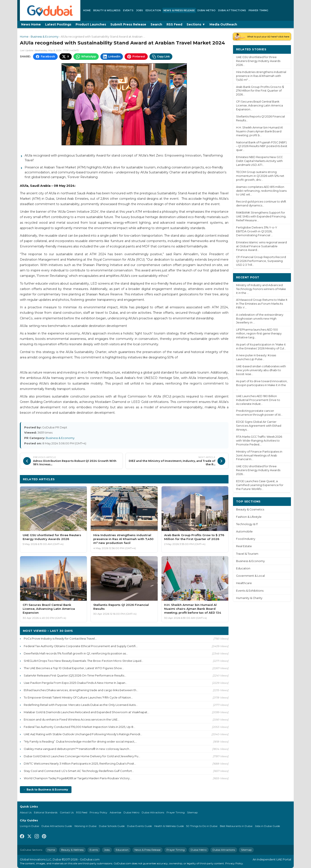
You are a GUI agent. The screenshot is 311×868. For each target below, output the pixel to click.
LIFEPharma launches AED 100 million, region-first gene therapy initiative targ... (259, 333)
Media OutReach (223, 24)
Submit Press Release (128, 24)
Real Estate (244, 546)
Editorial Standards (46, 812)
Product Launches (91, 24)
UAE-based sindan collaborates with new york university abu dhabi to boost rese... (261, 370)
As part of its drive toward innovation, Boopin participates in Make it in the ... (262, 385)
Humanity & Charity (249, 598)
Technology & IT (247, 524)
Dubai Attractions (232, 10)
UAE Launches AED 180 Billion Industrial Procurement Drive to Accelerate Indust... (258, 400)
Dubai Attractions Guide (57, 826)
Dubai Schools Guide (112, 826)
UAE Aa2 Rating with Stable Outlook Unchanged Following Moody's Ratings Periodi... (83, 734)
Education (153, 10)
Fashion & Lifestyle (249, 517)
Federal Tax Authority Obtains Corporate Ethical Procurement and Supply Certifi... (81, 646)
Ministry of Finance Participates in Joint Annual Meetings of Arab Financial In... (259, 455)
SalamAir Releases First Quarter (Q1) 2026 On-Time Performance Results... (75, 675)
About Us (26, 812)
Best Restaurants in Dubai (236, 826)
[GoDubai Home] (50, 10)
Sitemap (192, 812)
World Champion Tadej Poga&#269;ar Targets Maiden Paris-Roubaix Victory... (78, 778)
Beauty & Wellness (107, 10)
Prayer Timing (258, 10)
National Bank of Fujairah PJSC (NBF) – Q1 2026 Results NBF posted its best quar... (262, 146)
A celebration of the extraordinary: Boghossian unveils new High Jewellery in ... (260, 319)
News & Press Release (179, 10)
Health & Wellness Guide (169, 826)
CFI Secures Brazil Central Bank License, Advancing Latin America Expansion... (259, 105)
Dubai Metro (206, 10)
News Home (31, 24)
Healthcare (244, 583)
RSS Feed (174, 24)
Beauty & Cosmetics (250, 509)
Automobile (244, 531)
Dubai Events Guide (139, 826)
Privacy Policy (98, 812)
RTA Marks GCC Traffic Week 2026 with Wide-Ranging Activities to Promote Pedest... (259, 441)
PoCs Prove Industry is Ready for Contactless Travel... (60, 638)
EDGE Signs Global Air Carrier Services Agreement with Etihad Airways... (259, 426)
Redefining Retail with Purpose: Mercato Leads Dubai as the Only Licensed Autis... (81, 705)
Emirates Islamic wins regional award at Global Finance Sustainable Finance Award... (261, 246)
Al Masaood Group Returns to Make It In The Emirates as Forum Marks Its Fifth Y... (262, 304)
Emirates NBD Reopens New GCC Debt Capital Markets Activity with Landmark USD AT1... (259, 161)
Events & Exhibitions (250, 591)
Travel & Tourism (247, 554)
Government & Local (250, 576)
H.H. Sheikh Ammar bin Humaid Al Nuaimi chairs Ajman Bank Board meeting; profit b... (259, 131)
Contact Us (67, 812)
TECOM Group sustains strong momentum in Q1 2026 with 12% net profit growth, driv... (260, 176)
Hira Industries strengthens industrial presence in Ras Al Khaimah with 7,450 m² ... (261, 76)
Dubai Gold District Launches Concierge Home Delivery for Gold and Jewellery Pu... (82, 756)
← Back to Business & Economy (46, 790)
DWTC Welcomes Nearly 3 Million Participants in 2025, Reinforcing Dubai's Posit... (80, 763)
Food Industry (246, 539)
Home (87, 10)
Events (128, 10)
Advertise (115, 812)
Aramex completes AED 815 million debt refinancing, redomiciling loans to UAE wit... (261, 191)
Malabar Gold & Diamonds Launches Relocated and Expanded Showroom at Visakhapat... (86, 712)
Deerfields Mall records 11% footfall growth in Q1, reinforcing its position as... (76, 653)
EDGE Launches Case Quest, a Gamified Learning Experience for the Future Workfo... (260, 485)
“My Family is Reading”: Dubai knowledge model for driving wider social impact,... (80, 741)
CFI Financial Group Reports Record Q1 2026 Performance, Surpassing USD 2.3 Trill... (261, 261)
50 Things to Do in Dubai (202, 826)
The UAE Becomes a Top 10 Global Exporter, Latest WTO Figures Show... (74, 668)
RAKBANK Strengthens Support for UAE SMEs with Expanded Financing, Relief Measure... (261, 216)
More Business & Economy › (204, 479)
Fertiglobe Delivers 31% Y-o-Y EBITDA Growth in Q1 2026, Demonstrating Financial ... (257, 231)
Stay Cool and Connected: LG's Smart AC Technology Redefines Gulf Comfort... (79, 771)
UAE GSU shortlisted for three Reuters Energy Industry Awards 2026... (258, 61)
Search (156, 24)
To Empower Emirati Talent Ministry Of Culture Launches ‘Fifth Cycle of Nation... (78, 697)
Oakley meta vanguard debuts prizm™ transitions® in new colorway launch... (77, 749)
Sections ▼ (196, 24)
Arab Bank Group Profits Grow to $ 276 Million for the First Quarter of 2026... (260, 91)
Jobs (140, 10)
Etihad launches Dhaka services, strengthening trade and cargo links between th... (81, 690)
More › (283, 49)
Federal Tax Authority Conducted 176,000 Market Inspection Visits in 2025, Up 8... (79, 727)
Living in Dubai (29, 826)
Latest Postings (58, 24)
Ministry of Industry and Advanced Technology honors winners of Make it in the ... (261, 289)
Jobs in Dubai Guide (267, 826)
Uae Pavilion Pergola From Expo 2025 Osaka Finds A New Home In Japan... (75, 683)
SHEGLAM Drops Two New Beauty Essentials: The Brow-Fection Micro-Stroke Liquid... (83, 661)
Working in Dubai (85, 826)
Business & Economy (45, 37)
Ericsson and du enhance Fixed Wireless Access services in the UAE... (72, 719)
